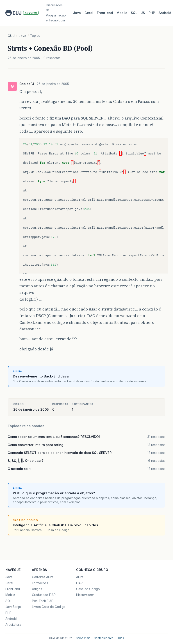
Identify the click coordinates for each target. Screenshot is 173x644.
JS (143, 13)
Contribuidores (104, 638)
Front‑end (105, 13)
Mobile (122, 13)
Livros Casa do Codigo (49, 607)
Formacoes (40, 583)
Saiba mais (83, 638)
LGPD (120, 638)
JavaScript (13, 607)
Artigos (37, 589)
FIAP (79, 583)
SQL (134, 13)
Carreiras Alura (43, 577)
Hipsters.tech (85, 595)
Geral (89, 13)
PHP (152, 13)
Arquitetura (13, 625)
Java (77, 13)
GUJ (11, 36)
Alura (80, 577)
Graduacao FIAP (44, 595)
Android (165, 13)
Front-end (13, 589)
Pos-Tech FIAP (43, 601)
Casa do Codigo (88, 589)
